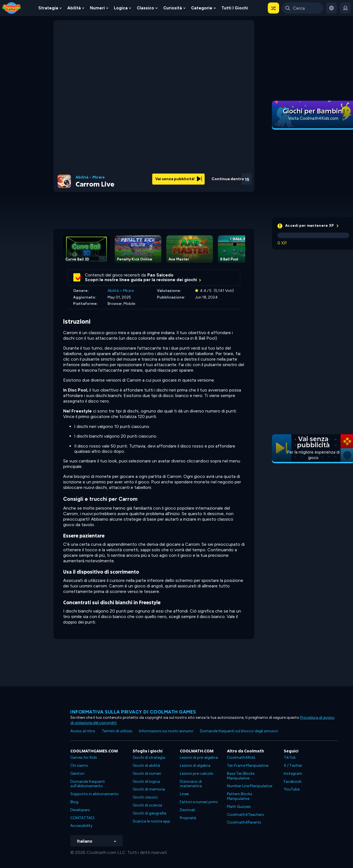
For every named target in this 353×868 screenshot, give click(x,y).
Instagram (293, 774)
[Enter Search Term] (303, 8)
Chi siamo (79, 766)
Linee (184, 794)
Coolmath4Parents (244, 822)
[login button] (345, 8)
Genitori (77, 774)
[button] (273, 8)
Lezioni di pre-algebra (199, 757)
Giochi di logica (146, 782)
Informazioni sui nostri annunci (166, 731)
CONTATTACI (82, 818)
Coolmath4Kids (241, 757)
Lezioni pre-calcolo (197, 774)
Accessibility (81, 826)
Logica (121, 8)
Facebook (293, 782)
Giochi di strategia (149, 757)
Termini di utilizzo (117, 731)
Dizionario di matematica (191, 784)
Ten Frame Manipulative (248, 766)
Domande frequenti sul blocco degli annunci (239, 731)
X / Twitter (293, 766)
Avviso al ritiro (83, 731)
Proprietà (188, 818)
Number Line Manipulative (250, 786)
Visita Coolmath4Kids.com (313, 118)
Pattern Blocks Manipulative (240, 796)
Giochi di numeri (147, 774)
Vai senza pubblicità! (179, 179)
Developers (80, 810)
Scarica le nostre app (151, 821)
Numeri (97, 8)
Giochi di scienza (147, 805)
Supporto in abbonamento (94, 794)
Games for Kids (84, 757)
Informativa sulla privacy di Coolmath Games (133, 712)
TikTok (290, 757)
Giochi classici (145, 797)
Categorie (202, 8)
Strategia (48, 8)
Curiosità (173, 8)
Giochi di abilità (146, 766)
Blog (74, 802)
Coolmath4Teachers (245, 815)
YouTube (292, 789)
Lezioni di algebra (195, 766)
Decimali (187, 810)
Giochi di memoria (149, 789)
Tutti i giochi (235, 8)
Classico (145, 8)
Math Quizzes (239, 807)
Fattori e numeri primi (199, 802)
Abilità (74, 8)
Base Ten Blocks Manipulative (241, 776)
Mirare (99, 177)
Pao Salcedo (160, 275)
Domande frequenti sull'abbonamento (88, 784)
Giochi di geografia (149, 813)
